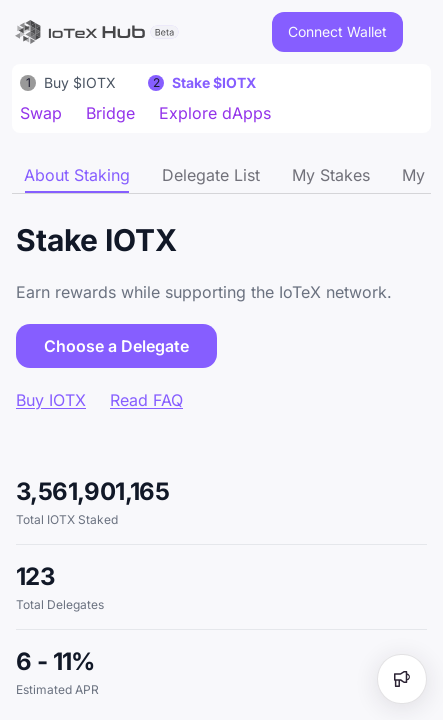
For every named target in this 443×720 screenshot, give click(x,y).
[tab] (77, 175)
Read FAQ (146, 400)
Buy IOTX (51, 400)
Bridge (110, 113)
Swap (41, 113)
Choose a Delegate (116, 346)
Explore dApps (215, 113)
